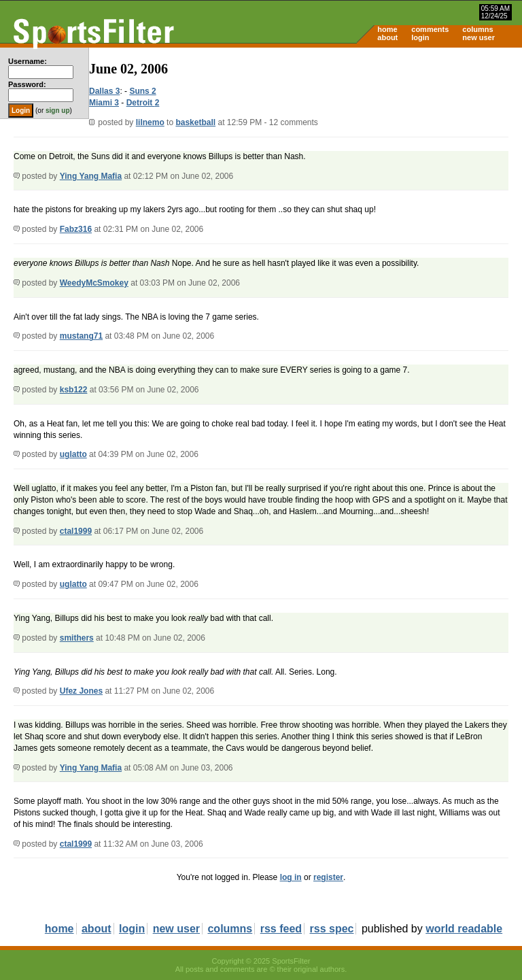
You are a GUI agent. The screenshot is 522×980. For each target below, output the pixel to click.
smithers (77, 638)
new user (478, 37)
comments (430, 29)
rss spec (332, 929)
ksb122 (74, 390)
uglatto (73, 454)
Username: (28, 61)
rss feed (281, 929)
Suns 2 (142, 91)
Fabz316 (76, 229)
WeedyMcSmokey (94, 283)
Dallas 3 (104, 91)
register (328, 877)
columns (477, 29)
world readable (464, 929)
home (387, 29)
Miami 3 (104, 103)
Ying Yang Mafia (91, 176)
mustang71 (81, 336)
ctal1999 (76, 531)
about (387, 37)
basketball (195, 122)
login (420, 37)
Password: (27, 84)
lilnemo (150, 122)
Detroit (141, 103)
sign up (58, 111)
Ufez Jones (81, 691)
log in (291, 877)
